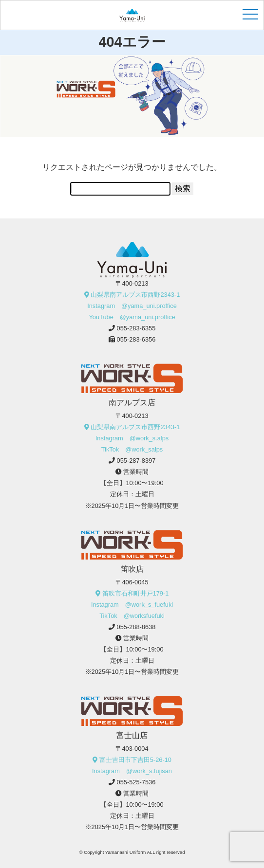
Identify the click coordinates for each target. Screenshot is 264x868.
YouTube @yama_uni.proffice (132, 317)
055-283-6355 (136, 328)
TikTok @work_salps (132, 449)
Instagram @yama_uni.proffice (132, 306)
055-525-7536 (136, 782)
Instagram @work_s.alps (132, 438)
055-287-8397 (136, 461)
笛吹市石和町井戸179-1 (136, 593)
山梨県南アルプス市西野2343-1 (135, 295)
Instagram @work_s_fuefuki (132, 605)
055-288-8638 (136, 627)
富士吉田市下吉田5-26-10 (135, 760)
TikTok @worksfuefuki (132, 616)
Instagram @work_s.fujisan (132, 771)
